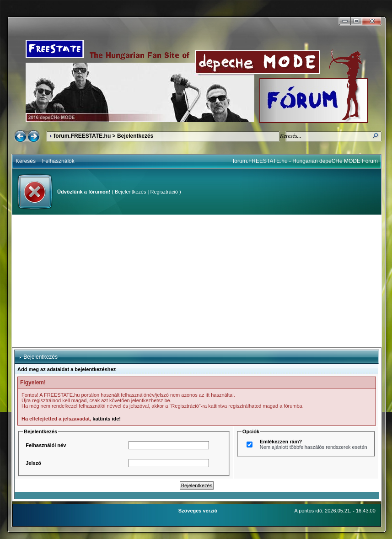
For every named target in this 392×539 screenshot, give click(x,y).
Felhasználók (58, 161)
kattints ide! (107, 419)
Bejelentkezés (131, 192)
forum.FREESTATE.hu (82, 136)
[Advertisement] (197, 281)
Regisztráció (164, 192)
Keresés (26, 161)
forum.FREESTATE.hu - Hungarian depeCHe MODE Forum (305, 161)
